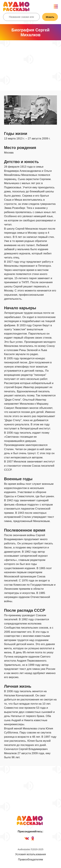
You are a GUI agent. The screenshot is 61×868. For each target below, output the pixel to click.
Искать (50, 17)
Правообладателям (31, 859)
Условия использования (30, 854)
